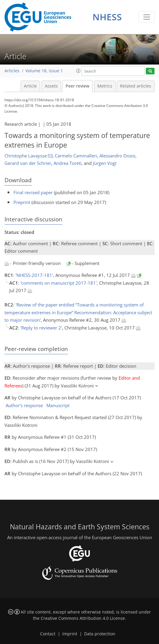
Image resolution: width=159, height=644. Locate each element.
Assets (51, 86)
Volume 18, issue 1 (44, 71)
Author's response (24, 405)
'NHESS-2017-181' (34, 275)
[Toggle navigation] (147, 17)
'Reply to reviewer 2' (41, 328)
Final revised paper (33, 192)
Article (30, 86)
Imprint (70, 634)
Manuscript (58, 405)
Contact (48, 634)
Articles (12, 71)
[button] (78, 71)
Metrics (105, 86)
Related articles (136, 86)
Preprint (22, 202)
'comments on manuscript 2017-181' (59, 283)
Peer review (77, 86)
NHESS (107, 17)
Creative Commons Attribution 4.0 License (83, 618)
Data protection (100, 634)
